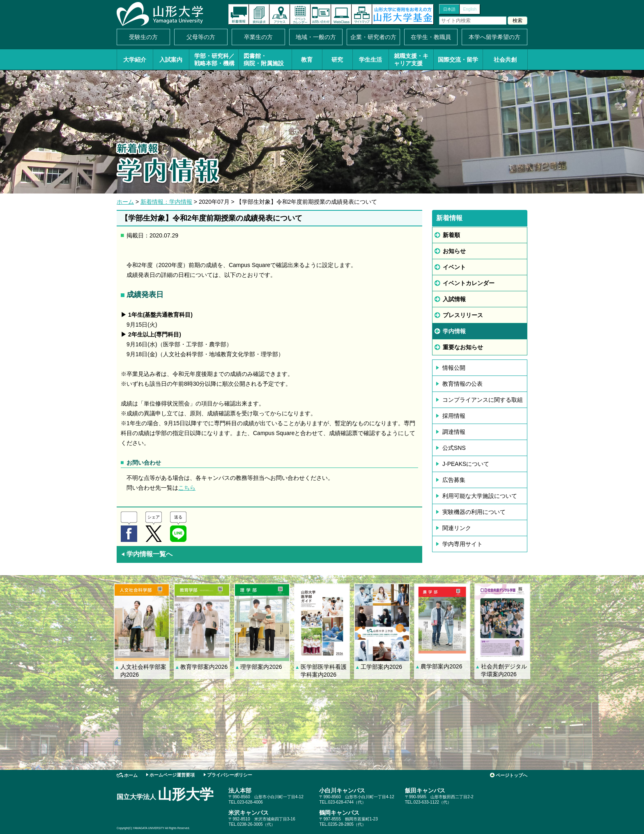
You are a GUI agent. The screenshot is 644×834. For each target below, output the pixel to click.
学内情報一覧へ (147, 554)
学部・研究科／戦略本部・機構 (214, 60)
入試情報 (454, 299)
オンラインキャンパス (341, 14)
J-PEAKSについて (466, 464)
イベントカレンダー (300, 14)
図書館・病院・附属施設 (264, 60)
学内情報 (454, 331)
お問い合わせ (321, 14)
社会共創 (505, 60)
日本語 (449, 9)
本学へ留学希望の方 (494, 37)
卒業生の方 (258, 37)
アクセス (280, 14)
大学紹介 (135, 60)
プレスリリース (463, 315)
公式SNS (454, 448)
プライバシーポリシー (230, 775)
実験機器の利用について (474, 512)
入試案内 (171, 60)
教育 (307, 60)
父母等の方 (201, 37)
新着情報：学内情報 (166, 202)
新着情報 (239, 14)
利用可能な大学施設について (480, 496)
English (470, 9)
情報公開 (454, 368)
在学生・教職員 (431, 37)
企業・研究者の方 (373, 37)
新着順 (451, 235)
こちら (187, 488)
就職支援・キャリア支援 (411, 60)
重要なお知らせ (463, 347)
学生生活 (370, 60)
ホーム (125, 202)
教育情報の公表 (462, 384)
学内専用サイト (462, 544)
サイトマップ (362, 14)
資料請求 (259, 14)
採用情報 (454, 416)
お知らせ (454, 251)
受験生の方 (143, 37)
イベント (454, 267)
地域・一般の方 (316, 37)
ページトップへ (512, 775)
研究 (337, 60)
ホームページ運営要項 (172, 775)
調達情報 (454, 432)
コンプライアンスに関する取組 (483, 400)
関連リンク (457, 528)
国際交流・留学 (458, 60)
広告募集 (454, 480)
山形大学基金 (403, 14)
